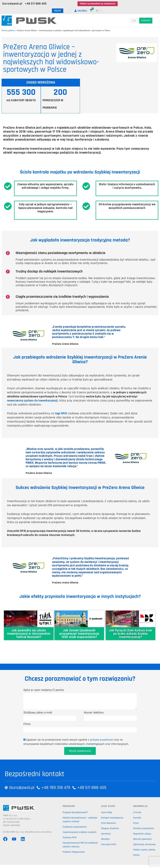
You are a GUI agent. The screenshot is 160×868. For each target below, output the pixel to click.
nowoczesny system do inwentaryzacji (32, 401)
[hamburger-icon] (134, 21)
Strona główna (8, 31)
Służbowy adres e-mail (38, 713)
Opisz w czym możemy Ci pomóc (44, 690)
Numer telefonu (94, 713)
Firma (27, 724)
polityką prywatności (102, 740)
